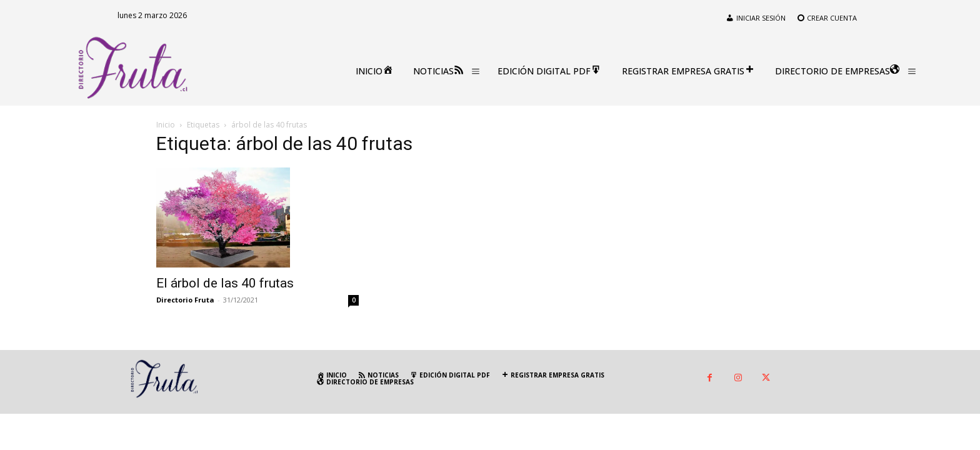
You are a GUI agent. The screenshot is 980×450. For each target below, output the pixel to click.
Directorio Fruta (185, 300)
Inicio (166, 125)
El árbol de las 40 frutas (225, 283)
